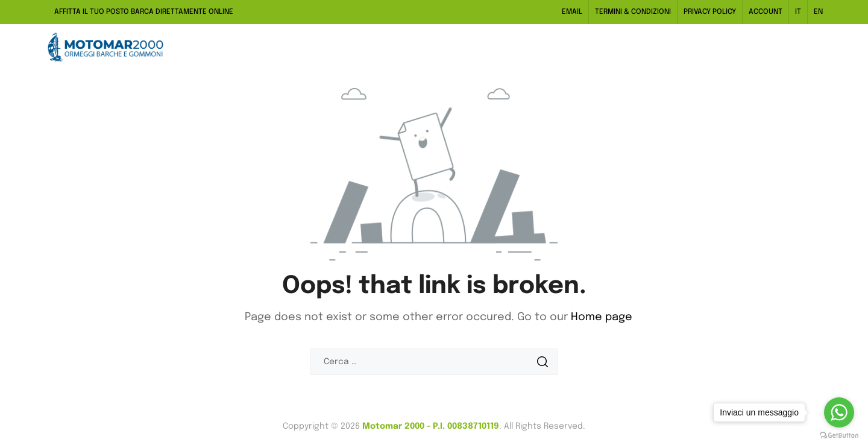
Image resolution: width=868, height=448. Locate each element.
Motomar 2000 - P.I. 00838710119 (431, 426)
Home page (602, 317)
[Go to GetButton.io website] (839, 436)
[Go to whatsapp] (839, 412)
